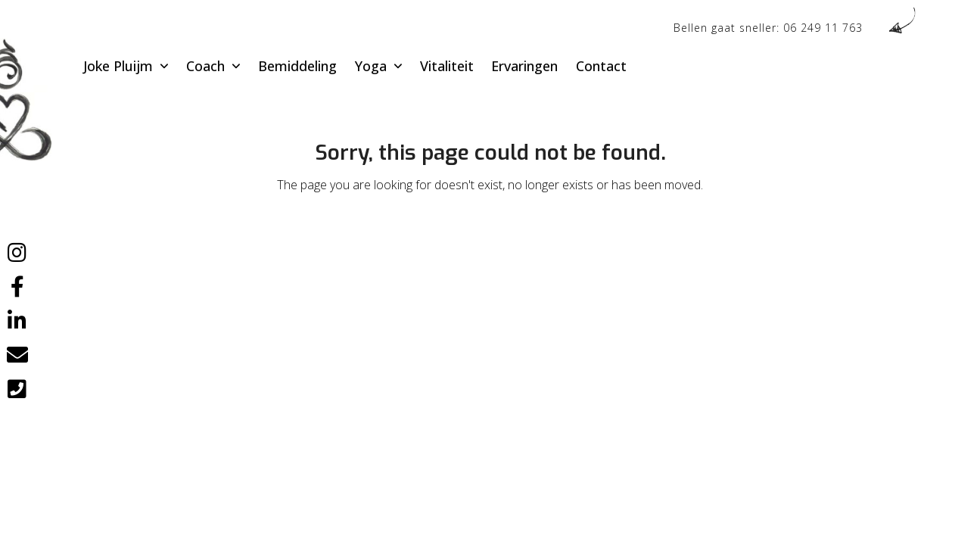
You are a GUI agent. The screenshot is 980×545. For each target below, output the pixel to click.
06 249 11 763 (823, 28)
